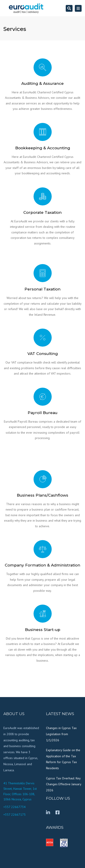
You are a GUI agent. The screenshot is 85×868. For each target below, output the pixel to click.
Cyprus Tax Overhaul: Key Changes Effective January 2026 (64, 784)
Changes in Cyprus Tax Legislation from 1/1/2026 (61, 734)
